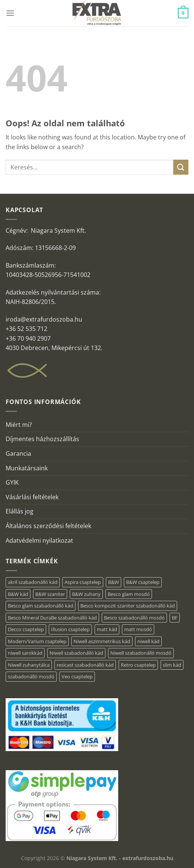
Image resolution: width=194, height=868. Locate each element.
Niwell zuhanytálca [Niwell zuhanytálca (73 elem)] (29, 665)
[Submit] (181, 167)
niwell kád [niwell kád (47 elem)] (148, 641)
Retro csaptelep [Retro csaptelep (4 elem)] (138, 665)
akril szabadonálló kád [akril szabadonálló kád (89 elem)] (33, 582)
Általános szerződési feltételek (48, 526)
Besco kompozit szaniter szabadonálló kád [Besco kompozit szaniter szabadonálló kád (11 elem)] (128, 606)
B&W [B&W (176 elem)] (114, 582)
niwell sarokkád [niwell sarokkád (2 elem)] (25, 653)
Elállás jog (20, 511)
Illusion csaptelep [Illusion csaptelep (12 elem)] (70, 629)
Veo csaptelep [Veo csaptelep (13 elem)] (77, 676)
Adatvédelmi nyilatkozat (39, 540)
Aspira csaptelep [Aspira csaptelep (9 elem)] (83, 582)
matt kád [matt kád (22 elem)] (107, 629)
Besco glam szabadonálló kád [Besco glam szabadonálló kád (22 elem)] (41, 606)
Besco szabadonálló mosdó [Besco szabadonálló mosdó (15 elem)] (134, 618)
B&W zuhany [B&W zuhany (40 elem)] (86, 594)
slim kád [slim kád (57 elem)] (172, 665)
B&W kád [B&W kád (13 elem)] (18, 594)
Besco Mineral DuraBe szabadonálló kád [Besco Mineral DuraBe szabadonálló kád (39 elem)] (52, 618)
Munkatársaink (27, 468)
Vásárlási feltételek (32, 497)
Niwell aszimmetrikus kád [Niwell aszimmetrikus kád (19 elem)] (102, 641)
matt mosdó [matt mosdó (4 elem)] (138, 629)
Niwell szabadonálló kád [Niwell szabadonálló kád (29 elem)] (76, 653)
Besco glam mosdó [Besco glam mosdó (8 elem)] (129, 594)
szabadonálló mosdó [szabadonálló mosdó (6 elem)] (31, 676)
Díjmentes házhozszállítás (42, 439)
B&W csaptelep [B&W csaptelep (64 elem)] (143, 582)
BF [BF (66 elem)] (175, 618)
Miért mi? (19, 425)
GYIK (12, 482)
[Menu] (10, 13)
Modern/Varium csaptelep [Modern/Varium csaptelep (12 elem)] (37, 641)
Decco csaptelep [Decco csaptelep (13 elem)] (26, 629)
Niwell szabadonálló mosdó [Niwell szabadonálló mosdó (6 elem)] (141, 653)
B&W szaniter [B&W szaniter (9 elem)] (50, 594)
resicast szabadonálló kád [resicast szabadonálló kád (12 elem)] (85, 665)
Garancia (18, 453)
